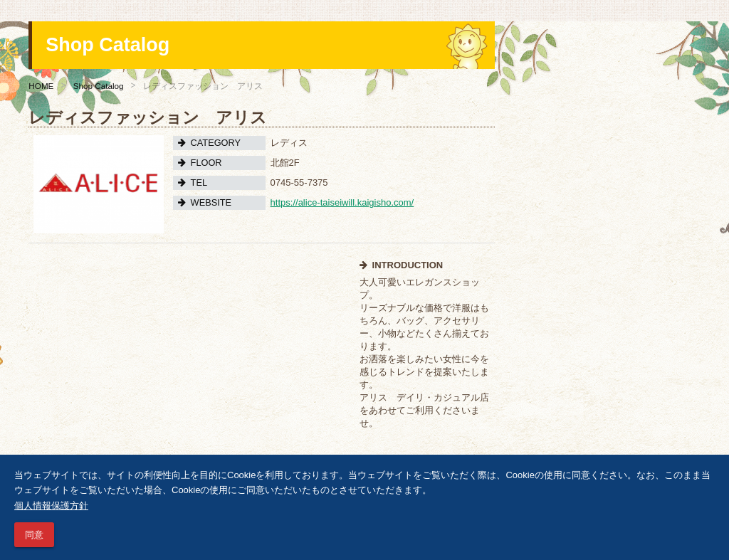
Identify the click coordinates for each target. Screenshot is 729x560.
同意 (34, 535)
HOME (41, 86)
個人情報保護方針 (51, 506)
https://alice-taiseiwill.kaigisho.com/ (342, 202)
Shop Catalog (99, 86)
